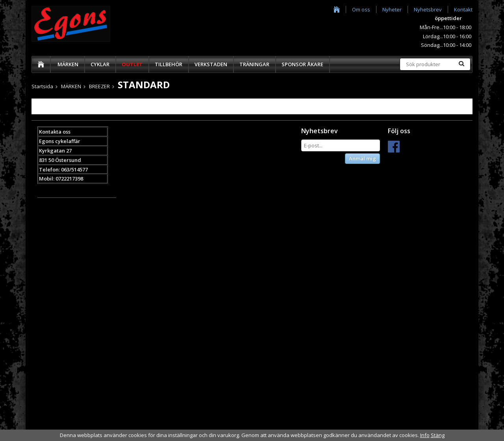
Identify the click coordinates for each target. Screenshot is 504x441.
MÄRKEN (68, 64)
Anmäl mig (362, 158)
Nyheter (392, 9)
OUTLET (132, 64)
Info (425, 435)
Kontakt (463, 9)
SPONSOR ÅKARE (302, 64)
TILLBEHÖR (169, 64)
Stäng (438, 435)
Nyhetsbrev (428, 9)
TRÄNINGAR (254, 64)
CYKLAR (100, 64)
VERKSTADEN (211, 64)
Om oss (361, 9)
